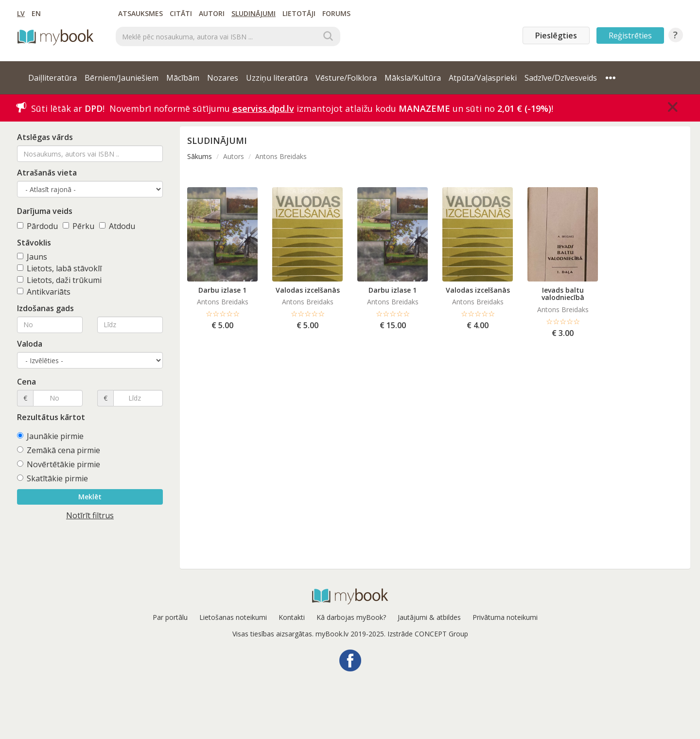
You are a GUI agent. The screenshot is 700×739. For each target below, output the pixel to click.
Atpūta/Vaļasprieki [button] (483, 78)
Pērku (79, 226)
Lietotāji (299, 13)
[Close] (673, 107)
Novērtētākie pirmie (59, 464)
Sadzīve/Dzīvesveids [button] (561, 78)
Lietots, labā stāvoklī (59, 268)
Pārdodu (37, 226)
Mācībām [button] (183, 78)
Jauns (32, 257)
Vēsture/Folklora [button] (346, 78)
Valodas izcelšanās (308, 290)
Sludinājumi (254, 13)
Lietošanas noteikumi (233, 617)
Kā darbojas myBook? (351, 617)
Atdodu (117, 226)
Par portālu (170, 617)
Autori (212, 13)
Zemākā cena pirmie (59, 450)
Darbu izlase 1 (222, 290)
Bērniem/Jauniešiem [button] (122, 78)
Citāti (181, 13)
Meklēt (90, 497)
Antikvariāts (44, 292)
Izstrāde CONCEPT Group (428, 634)
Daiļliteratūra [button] (52, 78)
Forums (336, 13)
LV (21, 13)
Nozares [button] (223, 78)
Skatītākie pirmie (52, 478)
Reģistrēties (630, 35)
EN (36, 13)
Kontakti (292, 617)
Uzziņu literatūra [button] (277, 78)
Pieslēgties (556, 35)
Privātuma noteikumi (505, 617)
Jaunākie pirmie (50, 436)
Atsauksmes (140, 13)
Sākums (200, 156)
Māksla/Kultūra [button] (413, 78)
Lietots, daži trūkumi (59, 280)
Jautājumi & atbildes (429, 617)
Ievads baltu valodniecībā (563, 294)
